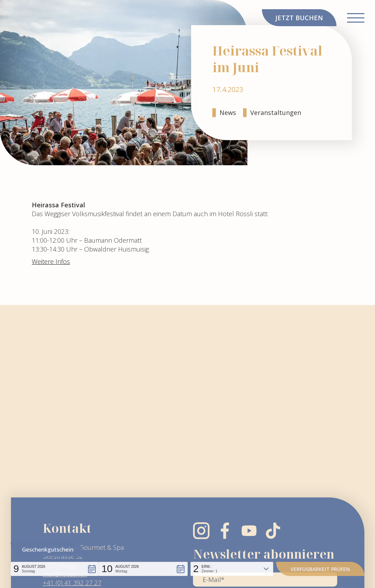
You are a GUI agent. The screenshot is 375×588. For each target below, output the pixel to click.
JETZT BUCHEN (299, 18)
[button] (55, 569)
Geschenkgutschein (48, 550)
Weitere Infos (51, 261)
